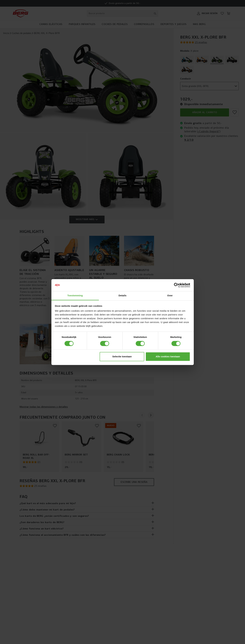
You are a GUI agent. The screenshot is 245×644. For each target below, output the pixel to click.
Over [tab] (170, 296)
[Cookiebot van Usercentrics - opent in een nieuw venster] (176, 285)
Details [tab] (123, 296)
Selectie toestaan (122, 357)
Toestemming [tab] (75, 296)
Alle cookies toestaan (168, 357)
